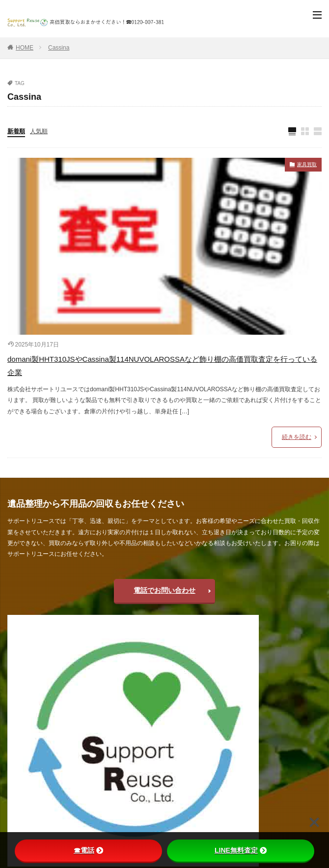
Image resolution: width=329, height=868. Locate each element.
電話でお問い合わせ (164, 590)
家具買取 (307, 164)
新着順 (16, 131)
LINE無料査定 (241, 850)
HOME (25, 48)
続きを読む (297, 437)
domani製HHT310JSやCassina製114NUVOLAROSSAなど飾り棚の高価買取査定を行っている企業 (162, 366)
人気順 (39, 131)
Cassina (59, 48)
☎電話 (88, 850)
